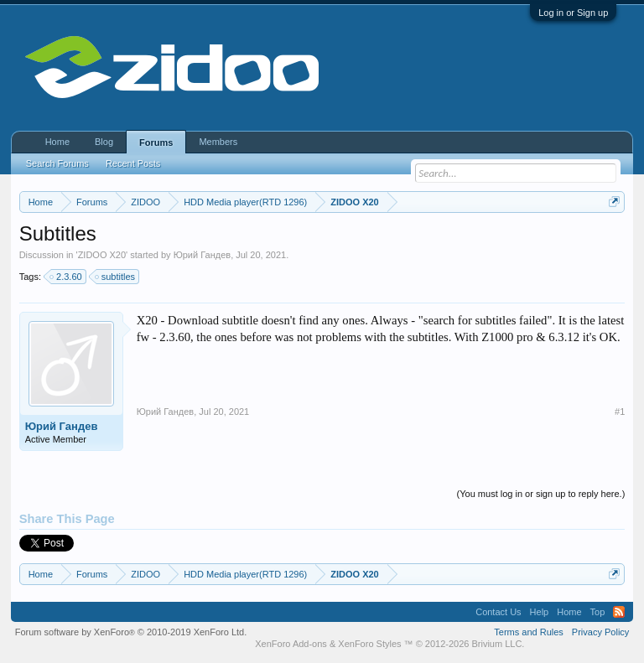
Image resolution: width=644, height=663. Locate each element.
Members (218, 142)
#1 (620, 412)
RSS (619, 612)
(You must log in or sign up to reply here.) (541, 494)
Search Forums (57, 163)
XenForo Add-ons (291, 644)
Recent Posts (133, 163)
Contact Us (498, 612)
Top (598, 612)
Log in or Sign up (573, 13)
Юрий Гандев (203, 255)
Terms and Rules (529, 632)
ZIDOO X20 (102, 255)
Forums (156, 142)
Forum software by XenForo (131, 632)
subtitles (116, 277)
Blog (104, 142)
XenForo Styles (369, 644)
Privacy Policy (600, 632)
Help (540, 612)
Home (57, 142)
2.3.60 (67, 277)
